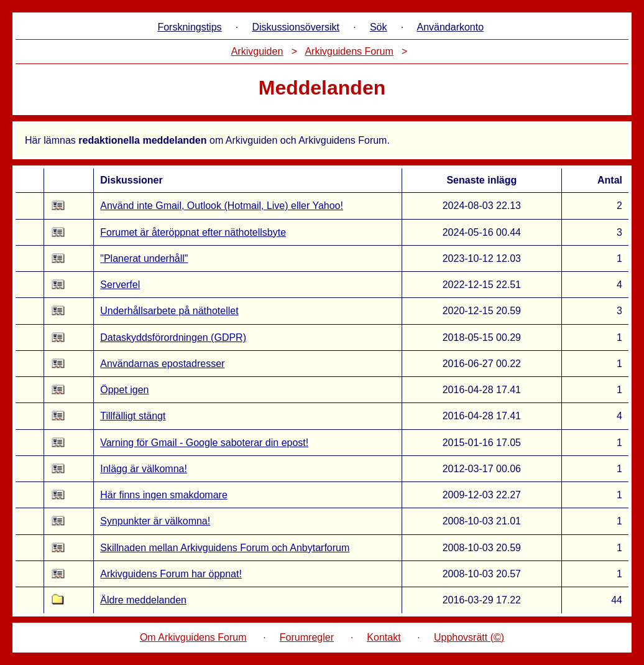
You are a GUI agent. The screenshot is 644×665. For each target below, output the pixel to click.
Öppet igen (124, 390)
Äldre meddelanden (143, 600)
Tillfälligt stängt (133, 416)
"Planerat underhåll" (144, 258)
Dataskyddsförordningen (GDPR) (173, 337)
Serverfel (120, 285)
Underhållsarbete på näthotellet (169, 311)
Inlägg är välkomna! (144, 469)
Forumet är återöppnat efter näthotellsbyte (193, 232)
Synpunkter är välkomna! (155, 521)
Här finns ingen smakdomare (164, 495)
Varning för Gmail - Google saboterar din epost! (204, 443)
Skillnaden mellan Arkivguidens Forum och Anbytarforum (225, 548)
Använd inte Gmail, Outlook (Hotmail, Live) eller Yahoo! (222, 206)
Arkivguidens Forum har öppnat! (171, 574)
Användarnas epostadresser (162, 364)
